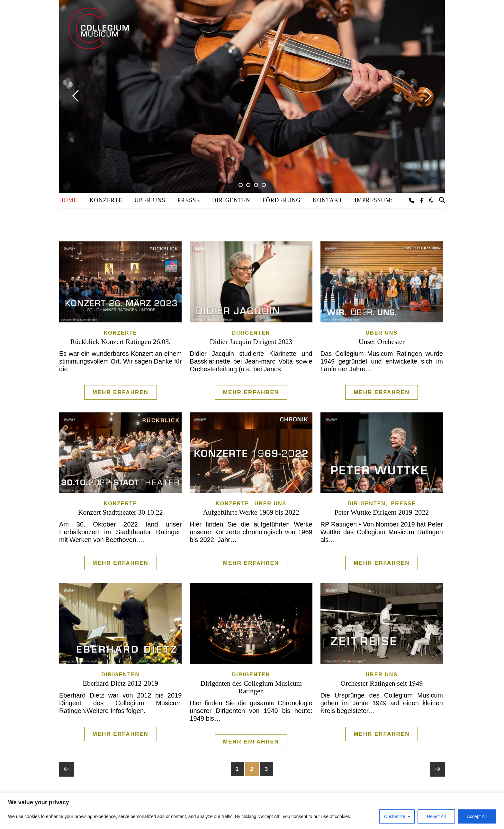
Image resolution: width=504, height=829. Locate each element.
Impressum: (374, 200)
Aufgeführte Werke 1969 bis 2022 (251, 512)
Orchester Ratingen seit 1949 (382, 683)
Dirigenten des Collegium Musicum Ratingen (251, 687)
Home (68, 200)
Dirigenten (231, 200)
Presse (189, 200)
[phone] (412, 200)
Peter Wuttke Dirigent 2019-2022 (382, 512)
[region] (252, 811)
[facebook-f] (422, 200)
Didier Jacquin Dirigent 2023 (251, 342)
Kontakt (328, 200)
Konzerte (106, 200)
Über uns (150, 200)
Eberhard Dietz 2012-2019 (120, 683)
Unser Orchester (382, 342)
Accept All (477, 816)
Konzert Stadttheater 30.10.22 (121, 512)
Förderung (281, 200)
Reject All (436, 816)
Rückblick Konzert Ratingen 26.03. (121, 342)
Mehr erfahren (121, 392)
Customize (395, 816)
